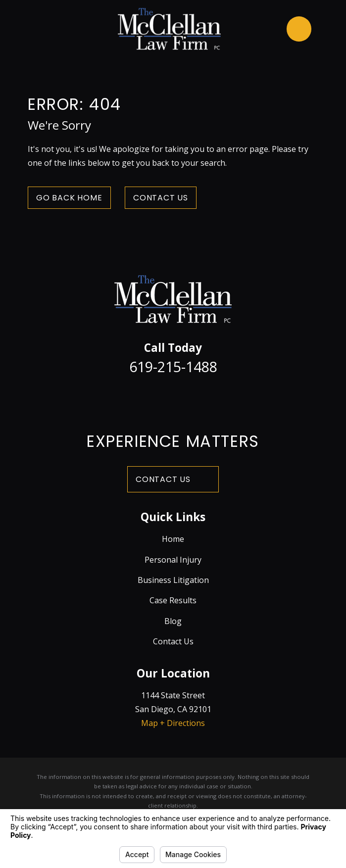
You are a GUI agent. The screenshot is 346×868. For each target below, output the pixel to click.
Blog (173, 621)
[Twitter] (148, 398)
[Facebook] (123, 398)
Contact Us (161, 198)
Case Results (173, 600)
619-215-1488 (173, 366)
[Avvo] (198, 398)
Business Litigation (173, 580)
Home (173, 539)
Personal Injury (173, 560)
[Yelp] (223, 398)
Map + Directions (173, 723)
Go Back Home (69, 198)
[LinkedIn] (173, 398)
